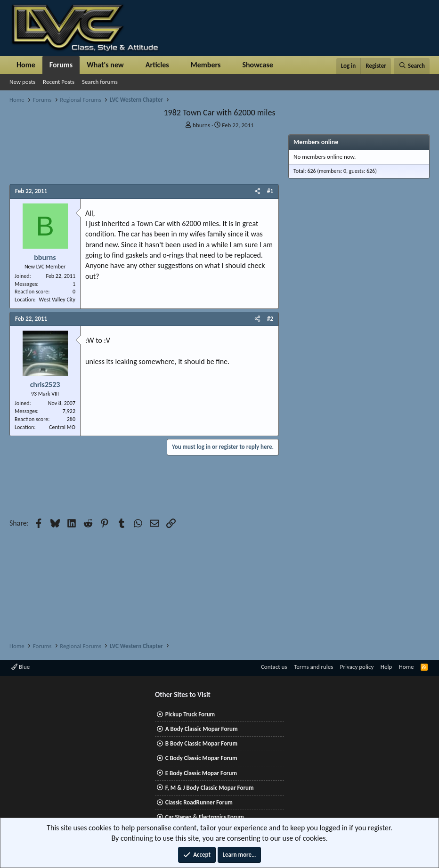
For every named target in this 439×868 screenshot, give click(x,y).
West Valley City (57, 300)
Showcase (257, 65)
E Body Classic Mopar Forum (201, 773)
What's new (105, 65)
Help (386, 667)
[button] (132, 65)
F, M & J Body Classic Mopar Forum (210, 788)
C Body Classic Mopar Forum (201, 758)
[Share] (257, 191)
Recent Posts (59, 82)
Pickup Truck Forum (190, 714)
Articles (157, 65)
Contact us (274, 667)
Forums (61, 65)
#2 (270, 319)
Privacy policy (357, 667)
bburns (201, 125)
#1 (270, 191)
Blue (20, 667)
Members (206, 65)
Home (26, 65)
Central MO (62, 427)
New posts (22, 82)
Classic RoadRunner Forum (199, 802)
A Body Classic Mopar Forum (202, 729)
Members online (316, 142)
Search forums (100, 82)
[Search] (412, 66)
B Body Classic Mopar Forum (201, 743)
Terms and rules (313, 667)
